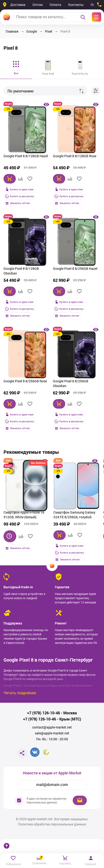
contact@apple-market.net (52, 727)
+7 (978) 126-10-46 (44, 713)
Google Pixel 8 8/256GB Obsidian (71, 383)
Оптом (38, 5)
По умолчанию (21, 91)
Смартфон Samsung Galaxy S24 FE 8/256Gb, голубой (74, 515)
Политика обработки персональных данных (52, 824)
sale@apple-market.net (52, 733)
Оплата (55, 5)
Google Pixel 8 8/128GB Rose (75, 156)
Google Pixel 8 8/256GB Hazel (75, 268)
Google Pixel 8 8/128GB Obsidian (21, 271)
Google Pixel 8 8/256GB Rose (25, 381)
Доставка (18, 5)
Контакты (76, 5)
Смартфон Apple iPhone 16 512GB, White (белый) (24, 515)
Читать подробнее (20, 693)
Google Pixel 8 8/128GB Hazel (26, 156)
